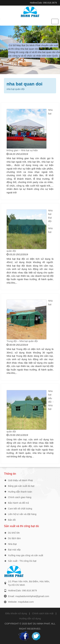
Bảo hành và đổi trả (18, 503)
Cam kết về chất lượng (20, 509)
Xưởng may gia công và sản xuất (26, 555)
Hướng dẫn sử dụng (30, 618)
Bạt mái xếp (14, 550)
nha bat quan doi (22, 36)
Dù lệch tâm (14, 538)
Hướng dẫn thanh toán (20, 492)
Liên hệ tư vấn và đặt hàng (22, 514)
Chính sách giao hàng (20, 497)
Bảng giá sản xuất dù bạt (21, 486)
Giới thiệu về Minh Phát (20, 480)
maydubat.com (26, 602)
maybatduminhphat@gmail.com (32, 596)
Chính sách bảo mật (43, 613)
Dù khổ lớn (14, 533)
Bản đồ (12, 520)
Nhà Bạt (12, 544)
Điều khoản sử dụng (16, 613)
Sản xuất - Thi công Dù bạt (22, 561)
